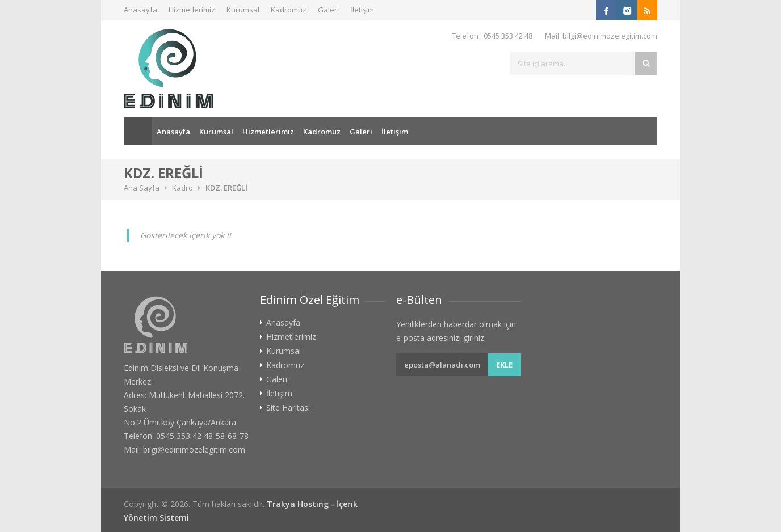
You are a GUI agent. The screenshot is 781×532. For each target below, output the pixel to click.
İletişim (362, 10)
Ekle (504, 365)
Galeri (328, 10)
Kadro (182, 188)
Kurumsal (243, 10)
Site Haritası (288, 408)
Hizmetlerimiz (192, 10)
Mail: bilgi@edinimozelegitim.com (601, 36)
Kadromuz (289, 10)
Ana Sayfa (138, 131)
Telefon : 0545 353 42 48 (492, 36)
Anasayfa (140, 10)
